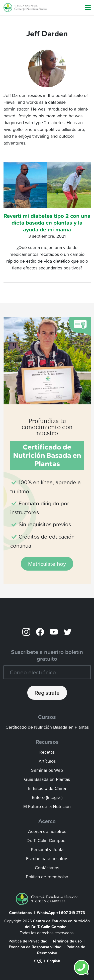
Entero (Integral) (47, 797)
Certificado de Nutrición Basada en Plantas (47, 727)
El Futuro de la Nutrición (47, 806)
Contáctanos (47, 868)
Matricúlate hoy (47, 564)
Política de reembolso (47, 877)
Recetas (47, 752)
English (54, 961)
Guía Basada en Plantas (47, 779)
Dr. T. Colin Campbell (47, 840)
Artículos (47, 761)
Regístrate (47, 693)
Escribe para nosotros (47, 859)
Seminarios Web (47, 770)
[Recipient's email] (47, 672)
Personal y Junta (47, 849)
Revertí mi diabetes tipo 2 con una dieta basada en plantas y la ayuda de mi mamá (47, 222)
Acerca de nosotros (47, 831)
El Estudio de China (47, 788)
